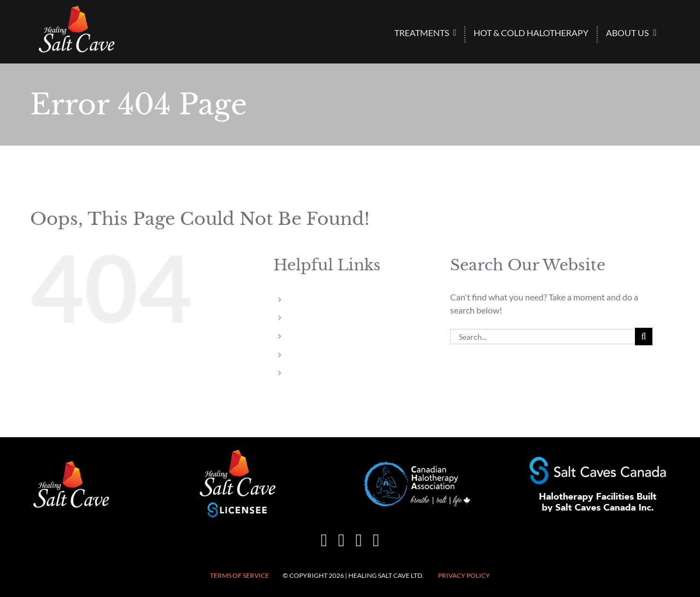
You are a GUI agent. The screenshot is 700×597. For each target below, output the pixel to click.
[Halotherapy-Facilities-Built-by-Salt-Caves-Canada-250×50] (598, 461)
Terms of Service (240, 575)
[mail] (359, 540)
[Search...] (542, 337)
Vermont (307, 373)
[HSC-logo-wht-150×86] (77, 10)
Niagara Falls (314, 300)
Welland (306, 318)
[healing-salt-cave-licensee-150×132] (237, 452)
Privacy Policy (464, 575)
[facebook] (324, 540)
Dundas (305, 355)
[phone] (376, 540)
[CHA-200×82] (417, 466)
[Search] (644, 337)
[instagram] (341, 540)
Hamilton (308, 336)
